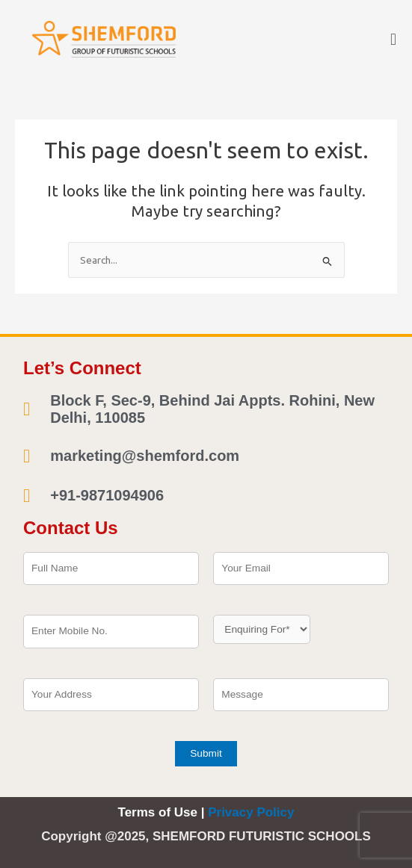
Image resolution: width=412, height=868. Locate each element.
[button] (393, 39)
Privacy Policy (251, 812)
